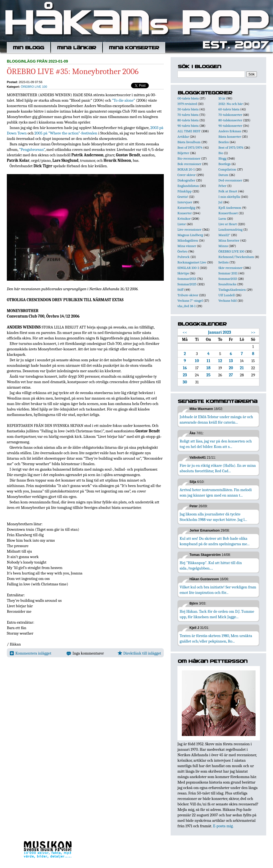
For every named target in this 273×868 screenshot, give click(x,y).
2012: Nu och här (231, 104)
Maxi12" (224, 235)
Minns (223, 246)
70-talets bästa (188, 115)
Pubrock (183, 257)
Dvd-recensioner (230, 180)
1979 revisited (187, 104)
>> (253, 332)
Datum (223, 175)
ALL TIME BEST (189, 131)
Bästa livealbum (189, 142)
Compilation (227, 169)
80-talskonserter (230, 120)
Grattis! (183, 197)
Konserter (185, 213)
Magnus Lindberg (190, 235)
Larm (222, 219)
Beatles (224, 142)
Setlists (223, 262)
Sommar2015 (228, 279)
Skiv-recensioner (230, 268)
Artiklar (183, 137)
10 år (222, 98)
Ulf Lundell (227, 295)
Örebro (182, 251)
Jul (220, 202)
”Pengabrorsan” (32, 149)
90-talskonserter (230, 126)
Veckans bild (228, 300)
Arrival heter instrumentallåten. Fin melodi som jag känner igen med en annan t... (216, 492)
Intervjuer (185, 202)
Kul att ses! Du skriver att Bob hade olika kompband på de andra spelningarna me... (215, 541)
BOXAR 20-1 (186, 169)
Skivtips (183, 273)
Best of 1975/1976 (231, 147)
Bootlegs (225, 164)
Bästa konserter (230, 137)
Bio (221, 153)
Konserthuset (228, 213)
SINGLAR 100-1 (188, 268)
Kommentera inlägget (30, 653)
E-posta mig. (223, 826)
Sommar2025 (187, 284)
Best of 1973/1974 (190, 147)
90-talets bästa (188, 126)
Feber (222, 186)
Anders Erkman (230, 131)
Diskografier (186, 180)
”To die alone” (123, 100)
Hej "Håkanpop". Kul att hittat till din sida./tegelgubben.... (211, 565)
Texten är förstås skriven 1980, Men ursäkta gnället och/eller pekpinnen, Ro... (216, 638)
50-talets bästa (188, 109)
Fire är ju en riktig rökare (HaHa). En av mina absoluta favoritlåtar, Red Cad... (218, 468)
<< (185, 332)
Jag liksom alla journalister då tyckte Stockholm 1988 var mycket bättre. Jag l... (213, 517)
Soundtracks (227, 284)
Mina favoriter (229, 240)
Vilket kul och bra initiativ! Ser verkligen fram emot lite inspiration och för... (218, 590)
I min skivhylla (229, 197)
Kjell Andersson (230, 208)
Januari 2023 (220, 332)
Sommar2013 (187, 279)
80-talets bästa (188, 120)
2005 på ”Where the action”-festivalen (66, 133)
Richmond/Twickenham (236, 257)
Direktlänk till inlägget (139, 653)
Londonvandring (230, 229)
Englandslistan (188, 186)
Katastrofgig (186, 208)
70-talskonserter (230, 115)
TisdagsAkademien (232, 290)
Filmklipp (185, 191)
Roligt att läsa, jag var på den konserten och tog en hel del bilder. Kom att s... (216, 444)
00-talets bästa (188, 98)
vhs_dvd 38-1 (186, 306)
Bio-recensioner (189, 158)
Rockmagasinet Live (192, 262)
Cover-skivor (186, 175)
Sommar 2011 (228, 273)
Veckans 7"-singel (190, 300)
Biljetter (183, 153)
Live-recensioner (189, 229)
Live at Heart (228, 224)
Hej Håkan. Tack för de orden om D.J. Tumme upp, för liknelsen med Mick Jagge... (217, 614)
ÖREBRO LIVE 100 (34, 87)
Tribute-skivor (188, 295)
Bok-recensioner (189, 164)
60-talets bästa (229, 109)
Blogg (222, 158)
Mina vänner (187, 246)
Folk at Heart (228, 191)
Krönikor (184, 219)
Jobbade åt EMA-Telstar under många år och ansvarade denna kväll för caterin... (216, 420)
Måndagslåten (188, 240)
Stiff (180, 290)
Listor (182, 224)
